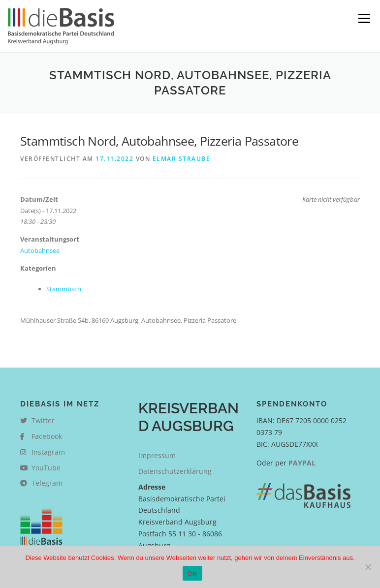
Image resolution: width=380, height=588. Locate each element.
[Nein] (368, 567)
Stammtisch (64, 289)
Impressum (157, 455)
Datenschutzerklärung (175, 471)
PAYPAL (302, 463)
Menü (364, 18)
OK (192, 573)
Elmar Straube (182, 159)
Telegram (41, 483)
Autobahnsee (40, 250)
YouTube (40, 468)
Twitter (37, 420)
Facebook (41, 436)
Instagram (43, 452)
